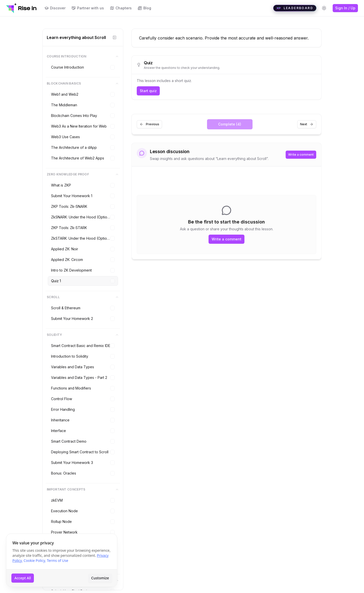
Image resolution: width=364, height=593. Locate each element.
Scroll (83, 297)
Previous (149, 124)
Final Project (83, 580)
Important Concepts (83, 489)
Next (307, 124)
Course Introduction (83, 56)
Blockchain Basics (83, 84)
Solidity (83, 335)
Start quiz (148, 91)
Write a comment (301, 155)
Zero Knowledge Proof (83, 174)
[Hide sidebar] (115, 37)
